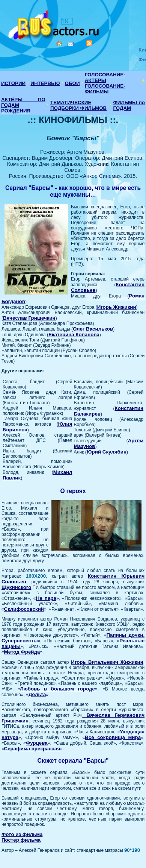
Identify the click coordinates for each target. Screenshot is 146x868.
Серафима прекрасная (32, 749)
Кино (54, 24)
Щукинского (16, 587)
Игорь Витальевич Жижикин (107, 662)
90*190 (132, 850)
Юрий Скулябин (107, 452)
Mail (71, 44)
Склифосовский (24, 609)
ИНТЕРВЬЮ (45, 83)
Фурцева (37, 743)
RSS (89, 43)
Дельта (37, 694)
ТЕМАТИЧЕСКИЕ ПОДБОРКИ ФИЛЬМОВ (78, 105)
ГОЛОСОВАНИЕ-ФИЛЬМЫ (105, 89)
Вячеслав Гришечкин (29, 318)
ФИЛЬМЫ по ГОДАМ (129, 105)
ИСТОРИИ (13, 83)
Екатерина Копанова (74, 335)
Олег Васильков (93, 329)
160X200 (36, 576)
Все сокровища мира (113, 737)
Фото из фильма (22, 834)
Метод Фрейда (22, 652)
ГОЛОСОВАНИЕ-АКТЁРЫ (105, 77)
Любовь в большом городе (57, 689)
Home (59, 44)
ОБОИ (72, 83)
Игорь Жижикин (117, 307)
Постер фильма (21, 840)
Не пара (46, 598)
